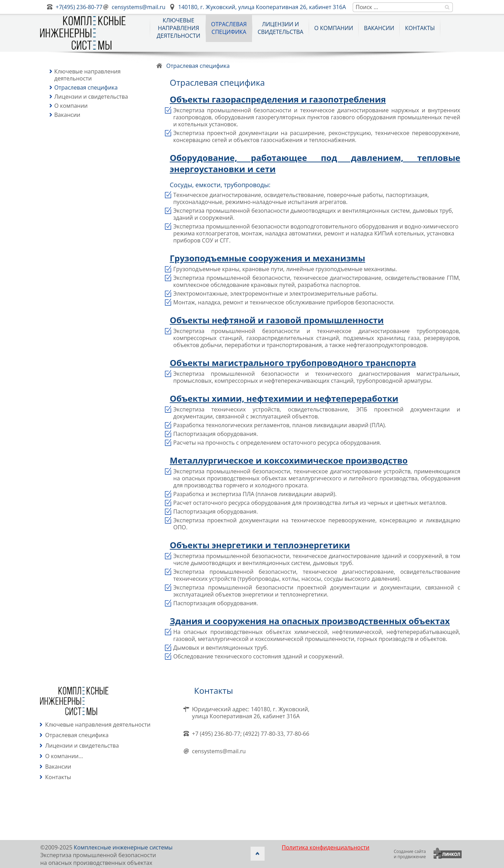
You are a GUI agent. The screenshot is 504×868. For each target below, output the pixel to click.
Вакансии (379, 28)
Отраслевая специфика (86, 87)
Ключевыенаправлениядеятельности (178, 28)
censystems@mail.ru (139, 7)
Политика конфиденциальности (325, 847)
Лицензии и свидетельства (281, 28)
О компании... (64, 756)
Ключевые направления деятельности (87, 75)
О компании (334, 28)
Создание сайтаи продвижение (410, 854)
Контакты (420, 28)
